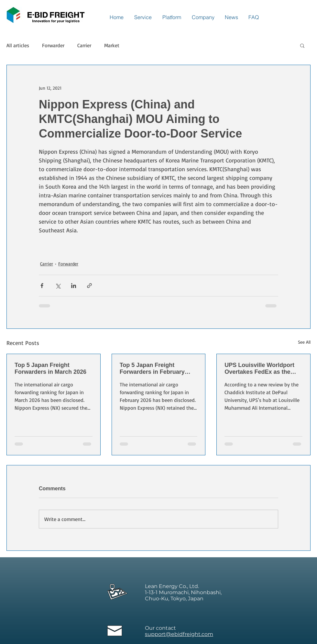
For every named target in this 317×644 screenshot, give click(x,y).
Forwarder (53, 45)
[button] (302, 45)
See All (304, 342)
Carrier (84, 45)
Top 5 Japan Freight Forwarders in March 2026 (50, 368)
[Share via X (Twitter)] (58, 286)
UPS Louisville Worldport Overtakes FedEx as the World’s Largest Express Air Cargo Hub (263, 369)
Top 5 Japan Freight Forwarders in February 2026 (152, 369)
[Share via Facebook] (42, 286)
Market (112, 45)
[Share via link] (89, 286)
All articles (18, 45)
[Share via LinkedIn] (74, 286)
